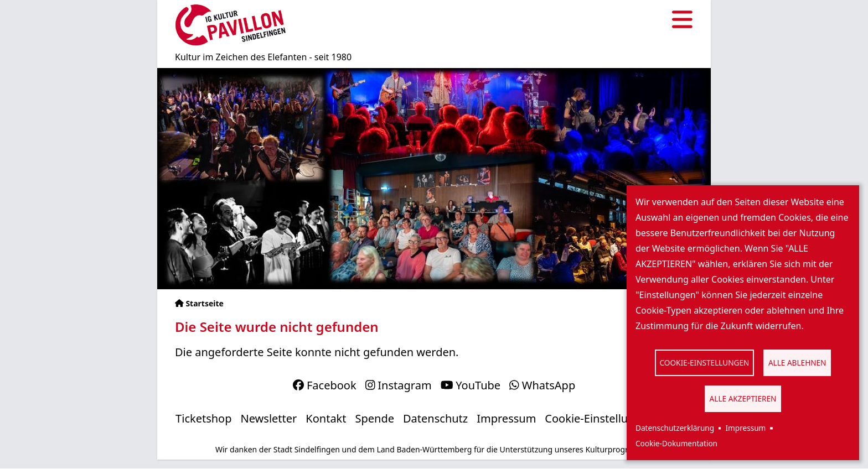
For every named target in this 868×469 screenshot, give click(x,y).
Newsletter (269, 418)
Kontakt (326, 418)
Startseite (205, 303)
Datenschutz (435, 418)
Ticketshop (203, 418)
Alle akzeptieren (743, 398)
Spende (375, 418)
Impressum (745, 428)
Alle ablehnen (797, 363)
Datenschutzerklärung (675, 428)
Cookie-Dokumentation (676, 443)
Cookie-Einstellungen (705, 363)
